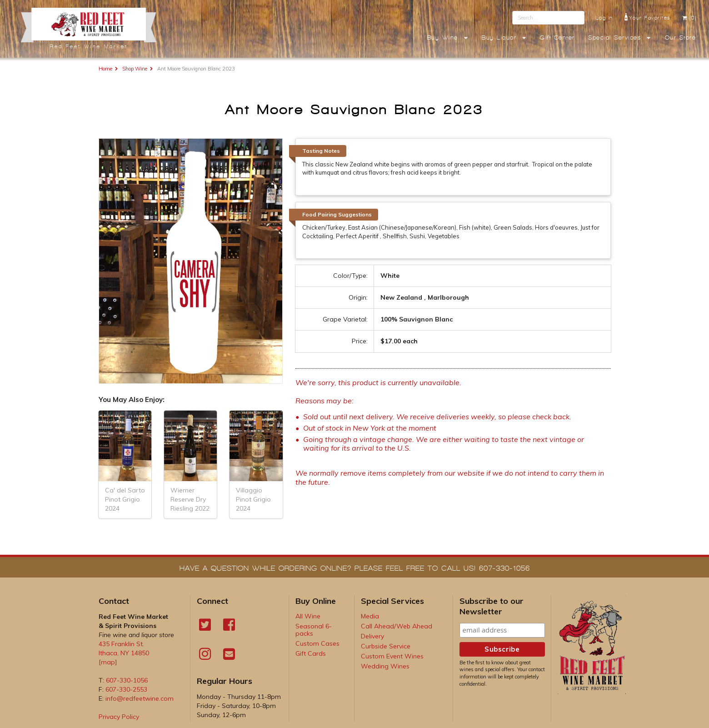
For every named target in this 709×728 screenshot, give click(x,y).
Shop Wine (135, 69)
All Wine (308, 616)
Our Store (681, 38)
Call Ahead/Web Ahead (397, 626)
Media (370, 616)
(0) (689, 18)
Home (105, 69)
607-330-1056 (127, 680)
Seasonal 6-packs (314, 630)
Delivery (372, 636)
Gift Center (557, 38)
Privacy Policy (119, 717)
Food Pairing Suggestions (337, 214)
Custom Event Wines (392, 656)
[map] (108, 662)
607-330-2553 (126, 689)
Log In (604, 18)
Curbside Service (386, 646)
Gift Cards (311, 653)
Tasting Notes (321, 151)
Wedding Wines (385, 666)
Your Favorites (647, 17)
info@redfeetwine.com (140, 698)
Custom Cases (317, 643)
